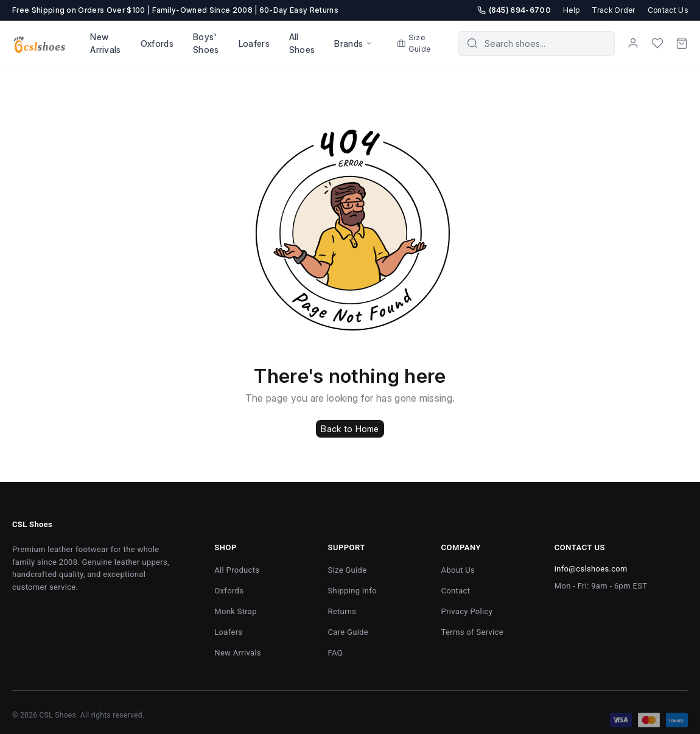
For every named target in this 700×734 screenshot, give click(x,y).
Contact (456, 591)
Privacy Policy (467, 611)
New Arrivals (106, 43)
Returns (342, 611)
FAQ (335, 653)
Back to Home (350, 429)
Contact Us (668, 10)
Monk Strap (235, 611)
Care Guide (348, 632)
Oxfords (157, 44)
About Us (458, 570)
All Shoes (302, 43)
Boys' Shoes (206, 43)
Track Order (614, 10)
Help (571, 10)
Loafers (254, 44)
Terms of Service (472, 632)
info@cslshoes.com (591, 569)
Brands (353, 44)
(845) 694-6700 (514, 10)
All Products (237, 570)
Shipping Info (352, 591)
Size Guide (414, 43)
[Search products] (545, 44)
